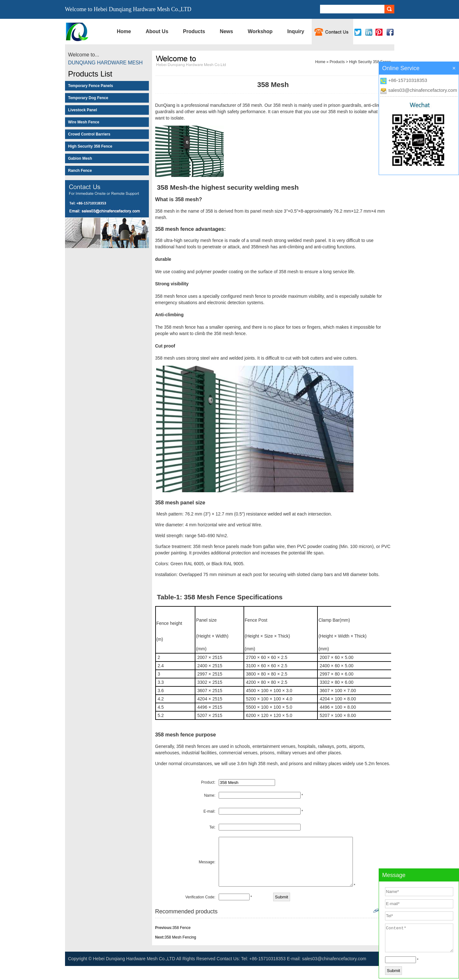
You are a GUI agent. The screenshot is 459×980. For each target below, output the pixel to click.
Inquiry (296, 31)
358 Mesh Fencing (181, 951)
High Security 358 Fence (370, 62)
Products (194, 31)
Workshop (260, 31)
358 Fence (182, 942)
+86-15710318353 (408, 80)
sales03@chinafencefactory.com (423, 90)
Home (124, 31)
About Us (157, 31)
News (226, 31)
